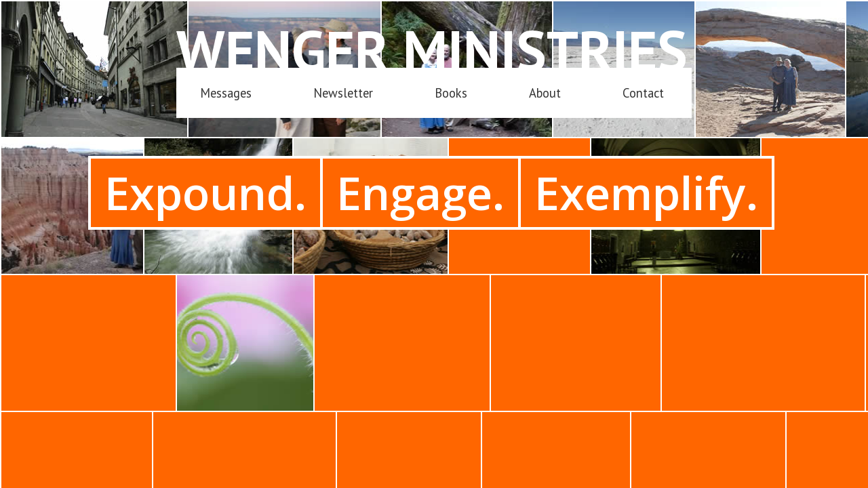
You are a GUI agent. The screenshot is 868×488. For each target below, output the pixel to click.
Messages (226, 93)
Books (451, 93)
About (545, 93)
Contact (643, 93)
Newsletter (343, 93)
